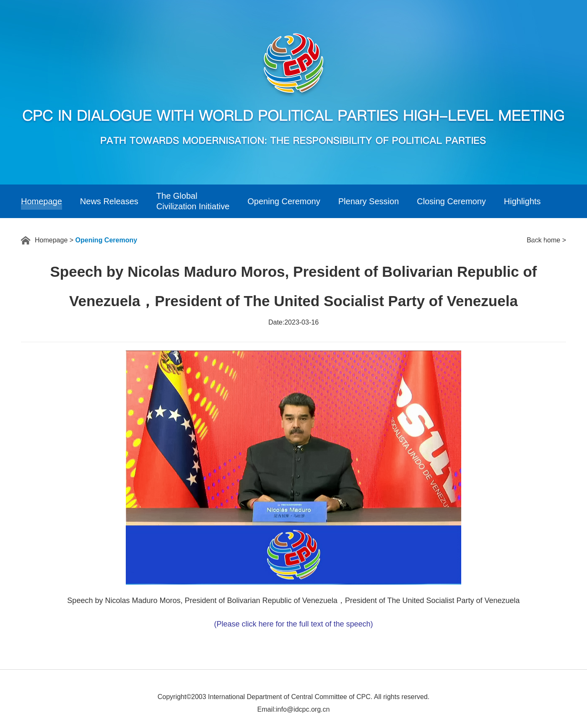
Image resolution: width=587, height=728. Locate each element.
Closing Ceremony (451, 201)
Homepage (42, 201)
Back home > (546, 240)
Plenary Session (369, 201)
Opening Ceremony (284, 201)
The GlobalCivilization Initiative (193, 201)
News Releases (109, 201)
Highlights (522, 201)
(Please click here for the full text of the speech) (293, 624)
